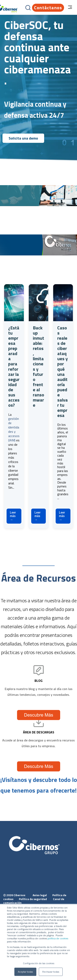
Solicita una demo (23, 138)
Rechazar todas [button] (51, 972)
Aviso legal (40, 895)
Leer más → (13, 516)
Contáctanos (48, 8)
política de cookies (58, 938)
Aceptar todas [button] (25, 972)
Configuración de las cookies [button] (39, 963)
